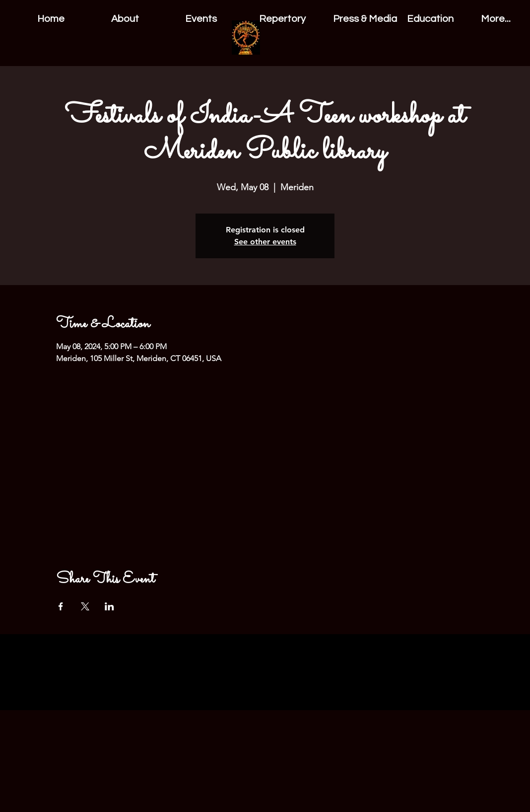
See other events (265, 242)
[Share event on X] (85, 606)
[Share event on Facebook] (61, 606)
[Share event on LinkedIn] (109, 606)
